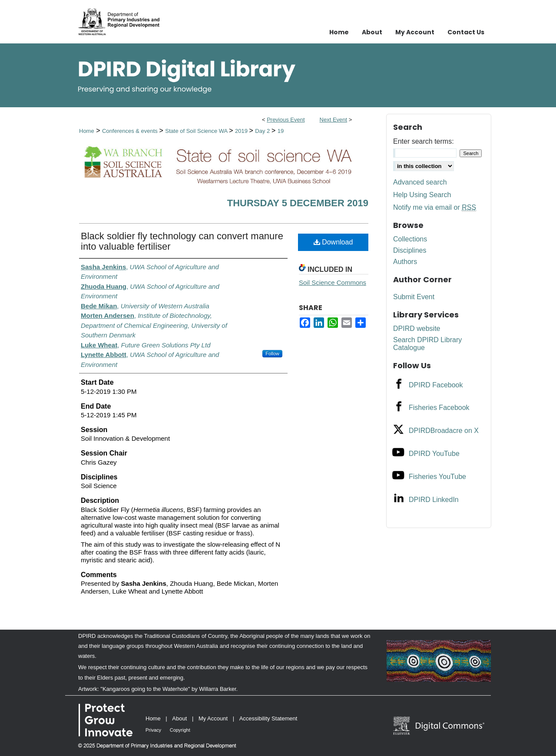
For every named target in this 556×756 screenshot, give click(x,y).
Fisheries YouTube (437, 477)
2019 (242, 131)
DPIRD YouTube (434, 454)
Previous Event (286, 120)
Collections (410, 239)
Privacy (153, 730)
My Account (213, 718)
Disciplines (410, 250)
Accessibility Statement (268, 718)
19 (281, 131)
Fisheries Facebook (439, 408)
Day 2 (263, 131)
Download (333, 242)
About (179, 718)
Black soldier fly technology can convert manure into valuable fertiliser (182, 241)
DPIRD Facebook (436, 385)
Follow (272, 353)
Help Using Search (422, 195)
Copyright (180, 730)
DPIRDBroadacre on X (444, 431)
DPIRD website (417, 328)
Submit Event (414, 297)
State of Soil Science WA (197, 131)
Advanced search (420, 182)
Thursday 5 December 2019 (298, 203)
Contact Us (466, 32)
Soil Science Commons (333, 282)
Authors (405, 262)
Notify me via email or (435, 208)
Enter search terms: (424, 141)
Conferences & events (131, 131)
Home (87, 131)
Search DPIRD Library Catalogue (427, 344)
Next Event (334, 120)
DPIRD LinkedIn (434, 500)
